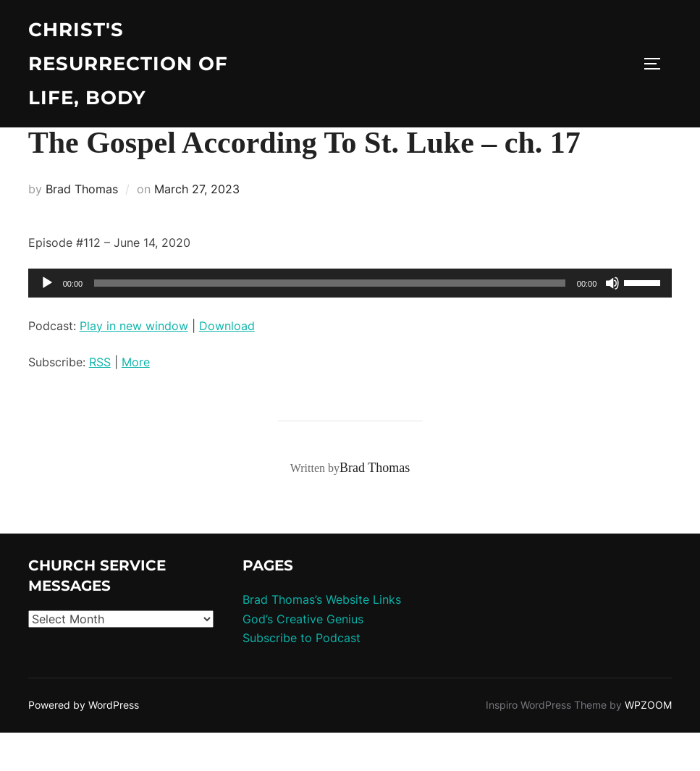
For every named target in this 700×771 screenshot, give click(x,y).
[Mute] (612, 321)
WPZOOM (648, 744)
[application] (350, 321)
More (136, 401)
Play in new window (134, 364)
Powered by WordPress (84, 744)
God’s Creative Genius (303, 657)
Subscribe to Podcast (301, 677)
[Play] (47, 321)
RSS (100, 401)
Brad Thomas (82, 227)
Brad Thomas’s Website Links (322, 639)
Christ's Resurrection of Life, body (128, 64)
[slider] (330, 321)
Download (227, 364)
